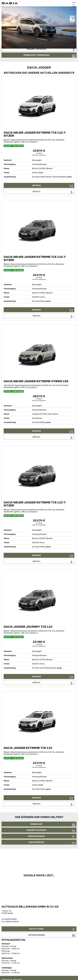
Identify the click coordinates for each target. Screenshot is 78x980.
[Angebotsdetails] (39, 104)
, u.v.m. (69, 177)
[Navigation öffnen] (74, 3)
